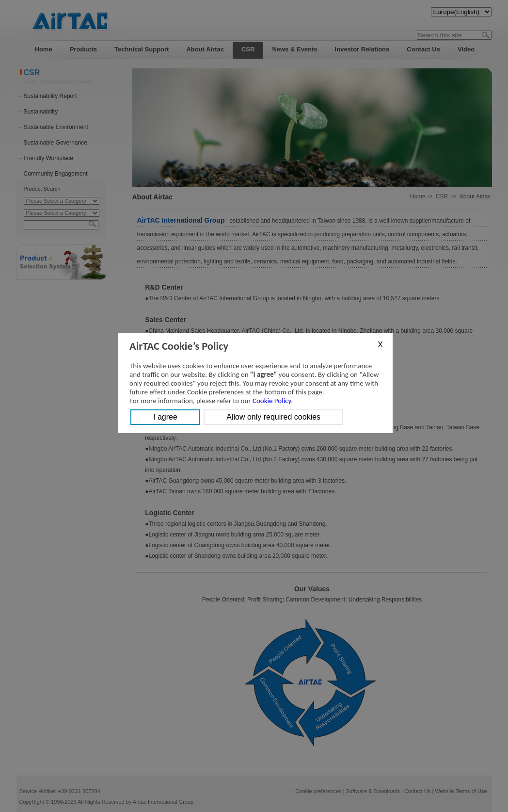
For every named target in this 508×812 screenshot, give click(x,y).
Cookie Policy (272, 401)
